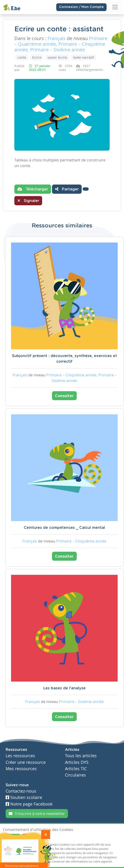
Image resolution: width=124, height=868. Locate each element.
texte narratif (84, 57)
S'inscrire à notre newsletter (37, 814)
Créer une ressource (26, 762)
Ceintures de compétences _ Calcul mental (64, 528)
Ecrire (37, 57)
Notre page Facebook (29, 804)
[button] (86, 189)
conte (22, 57)
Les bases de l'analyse (64, 688)
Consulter (64, 396)
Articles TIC (76, 769)
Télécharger (33, 189)
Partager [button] (67, 189)
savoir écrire (57, 57)
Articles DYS (77, 762)
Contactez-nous (21, 791)
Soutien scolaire (24, 797)
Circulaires (75, 775)
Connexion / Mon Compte (81, 7)
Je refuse (30, 838)
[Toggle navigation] (115, 7)
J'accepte (12, 838)
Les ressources (20, 756)
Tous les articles (81, 756)
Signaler (28, 201)
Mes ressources (21, 769)
